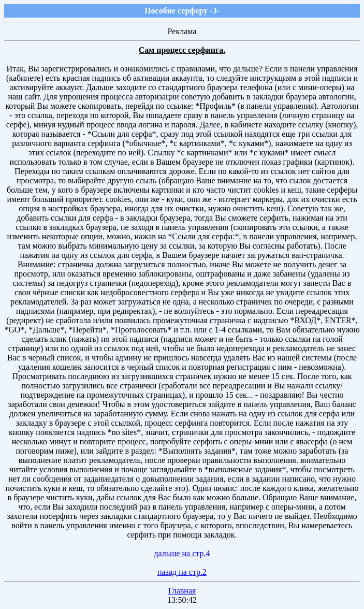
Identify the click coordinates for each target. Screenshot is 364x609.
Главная (182, 591)
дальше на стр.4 (182, 553)
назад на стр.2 (182, 572)
